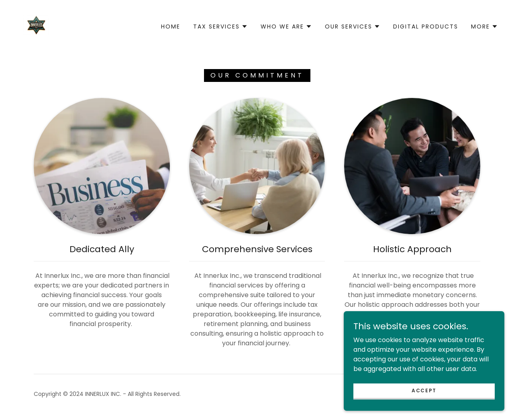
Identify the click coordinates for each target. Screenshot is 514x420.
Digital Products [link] (426, 27)
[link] (36, 26)
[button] (220, 27)
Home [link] (171, 27)
